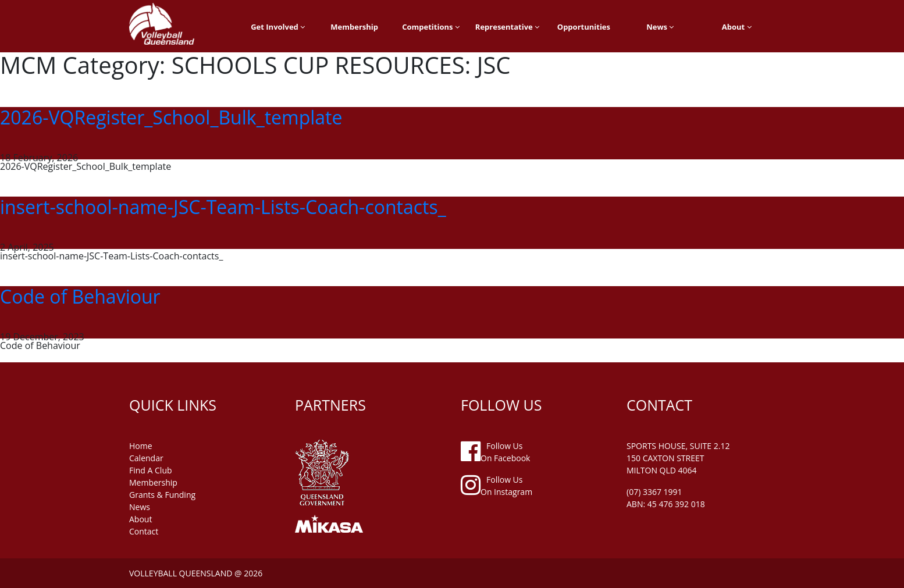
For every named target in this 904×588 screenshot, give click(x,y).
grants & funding (162, 495)
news (140, 507)
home (141, 446)
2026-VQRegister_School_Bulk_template (171, 117)
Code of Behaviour (80, 296)
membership (153, 482)
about (140, 519)
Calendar (146, 458)
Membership (354, 27)
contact (144, 531)
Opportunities (584, 27)
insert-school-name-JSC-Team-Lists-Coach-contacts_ (223, 207)
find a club (151, 470)
